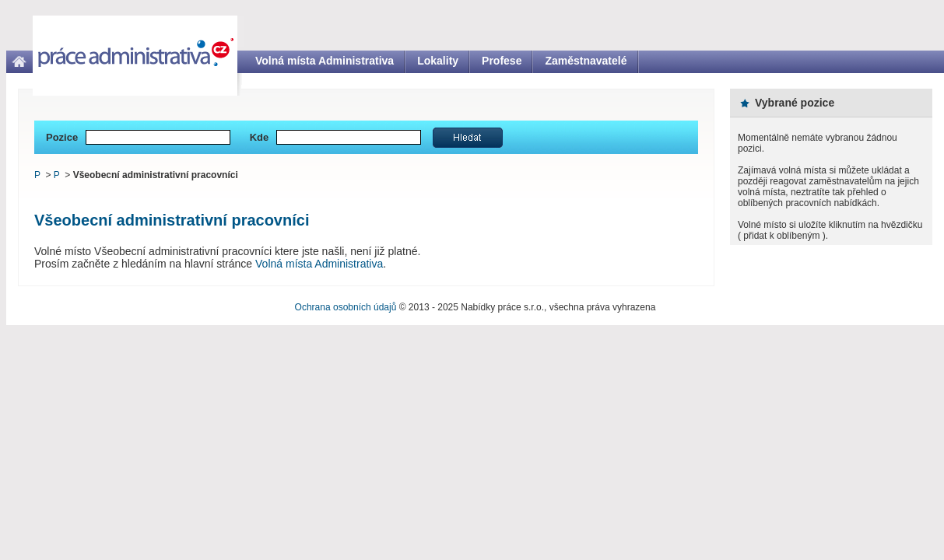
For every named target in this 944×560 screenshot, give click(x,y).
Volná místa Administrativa (325, 61)
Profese (502, 61)
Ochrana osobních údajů (346, 307)
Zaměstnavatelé (586, 61)
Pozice (62, 137)
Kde (260, 137)
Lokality (438, 61)
